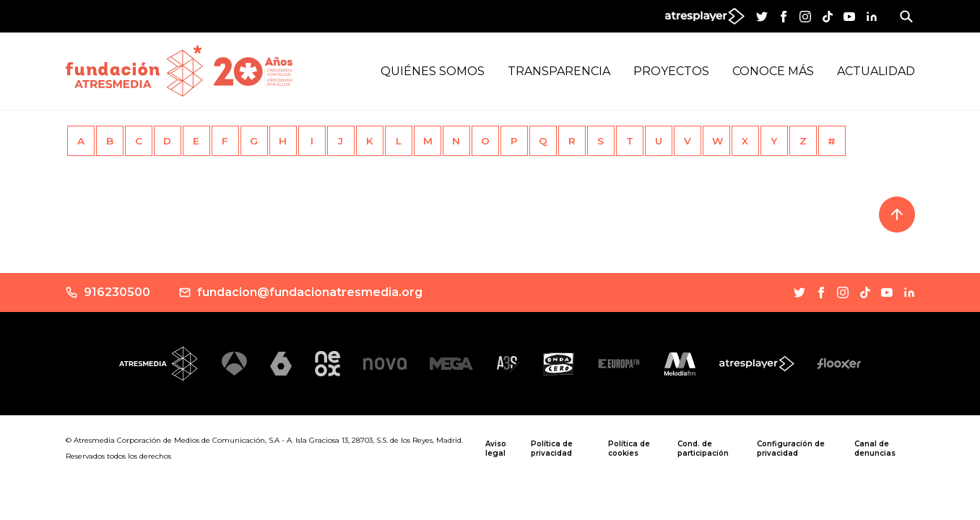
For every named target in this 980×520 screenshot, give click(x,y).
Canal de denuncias (875, 448)
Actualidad (876, 71)
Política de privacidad (552, 448)
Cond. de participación (703, 448)
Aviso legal (496, 448)
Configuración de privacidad (791, 448)
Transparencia (559, 71)
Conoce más (773, 71)
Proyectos (671, 71)
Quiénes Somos (433, 71)
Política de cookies (629, 448)
